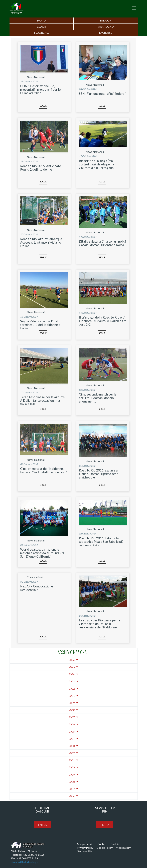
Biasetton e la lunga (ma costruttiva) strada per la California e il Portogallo (97, 164)
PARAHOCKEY (106, 27)
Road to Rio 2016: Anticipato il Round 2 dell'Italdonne (42, 168)
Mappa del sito (86, 844)
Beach (41, 27)
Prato (41, 20)
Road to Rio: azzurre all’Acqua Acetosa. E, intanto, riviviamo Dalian (41, 242)
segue (43, 106)
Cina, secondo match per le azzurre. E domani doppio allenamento (98, 398)
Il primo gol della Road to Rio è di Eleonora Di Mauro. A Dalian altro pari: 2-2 (103, 321)
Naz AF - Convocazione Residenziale (37, 588)
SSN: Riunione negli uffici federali (103, 94)
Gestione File (84, 851)
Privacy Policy (85, 848)
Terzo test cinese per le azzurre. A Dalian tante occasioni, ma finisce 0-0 (43, 400)
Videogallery (123, 848)
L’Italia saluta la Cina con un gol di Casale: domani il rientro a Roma (102, 243)
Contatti (102, 844)
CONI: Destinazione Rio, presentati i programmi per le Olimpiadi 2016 (40, 89)
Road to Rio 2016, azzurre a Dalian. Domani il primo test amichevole (98, 474)
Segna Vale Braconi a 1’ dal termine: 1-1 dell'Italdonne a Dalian (40, 325)
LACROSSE (106, 33)
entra (42, 825)
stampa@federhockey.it (25, 862)
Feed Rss (115, 844)
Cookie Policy (105, 848)
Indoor (106, 20)
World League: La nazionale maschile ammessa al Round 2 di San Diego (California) (42, 553)
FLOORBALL (42, 33)
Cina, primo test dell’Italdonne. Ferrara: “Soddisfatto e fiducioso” (44, 470)
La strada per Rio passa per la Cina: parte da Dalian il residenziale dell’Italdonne (99, 624)
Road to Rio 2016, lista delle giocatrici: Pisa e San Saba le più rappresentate (101, 542)
